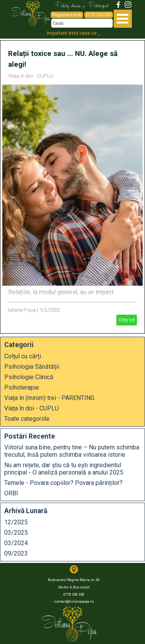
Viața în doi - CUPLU (31, 76)
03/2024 (16, 543)
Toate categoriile (27, 419)
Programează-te (67, 15)
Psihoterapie (22, 387)
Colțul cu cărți (23, 356)
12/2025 (16, 522)
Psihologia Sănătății (32, 367)
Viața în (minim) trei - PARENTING (49, 398)
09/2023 (16, 553)
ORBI (11, 493)
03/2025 (16, 533)
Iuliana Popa (22, 310)
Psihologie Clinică (29, 377)
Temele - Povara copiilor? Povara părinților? (63, 483)
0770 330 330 (99, 15)
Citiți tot (127, 320)
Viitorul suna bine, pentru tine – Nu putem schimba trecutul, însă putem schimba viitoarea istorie (72, 451)
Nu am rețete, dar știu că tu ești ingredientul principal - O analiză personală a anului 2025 (64, 469)
